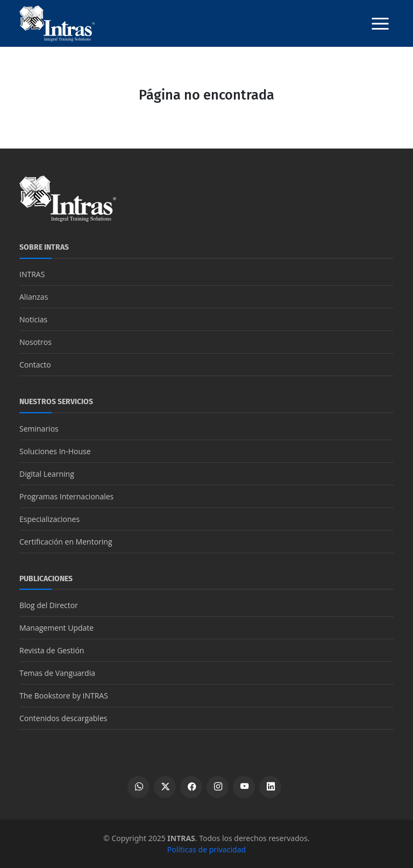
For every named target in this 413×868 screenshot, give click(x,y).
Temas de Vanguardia (57, 673)
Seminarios (39, 429)
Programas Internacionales (66, 496)
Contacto (35, 365)
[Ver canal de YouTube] (244, 787)
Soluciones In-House (55, 451)
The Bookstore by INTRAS (64, 696)
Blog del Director (49, 605)
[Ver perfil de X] (165, 787)
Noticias (33, 319)
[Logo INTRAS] (57, 23)
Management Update (56, 628)
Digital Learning (47, 474)
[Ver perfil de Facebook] (191, 787)
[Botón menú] (380, 24)
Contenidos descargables (63, 718)
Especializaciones (49, 519)
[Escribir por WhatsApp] (138, 787)
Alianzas (34, 297)
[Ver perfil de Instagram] (218, 787)
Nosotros (35, 342)
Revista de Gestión (52, 650)
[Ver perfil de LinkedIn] (270, 787)
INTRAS (32, 274)
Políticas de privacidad (206, 849)
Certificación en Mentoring (66, 542)
